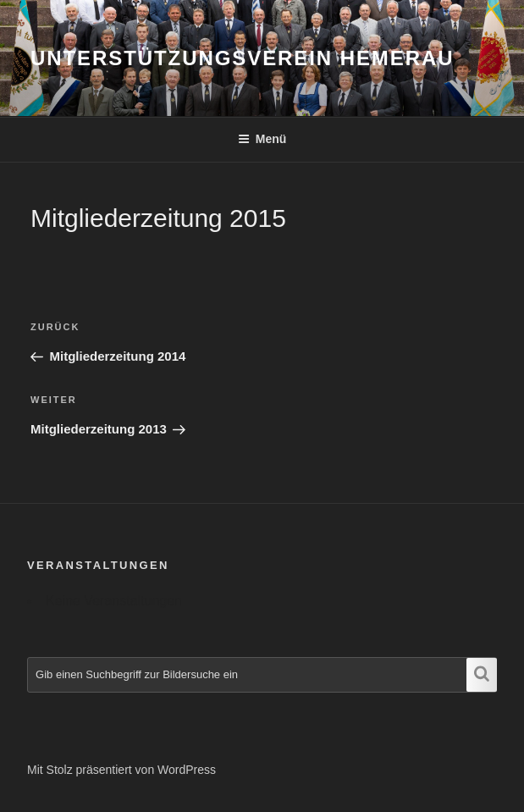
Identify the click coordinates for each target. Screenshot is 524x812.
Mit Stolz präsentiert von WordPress (121, 770)
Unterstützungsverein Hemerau (242, 58)
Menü (262, 139)
